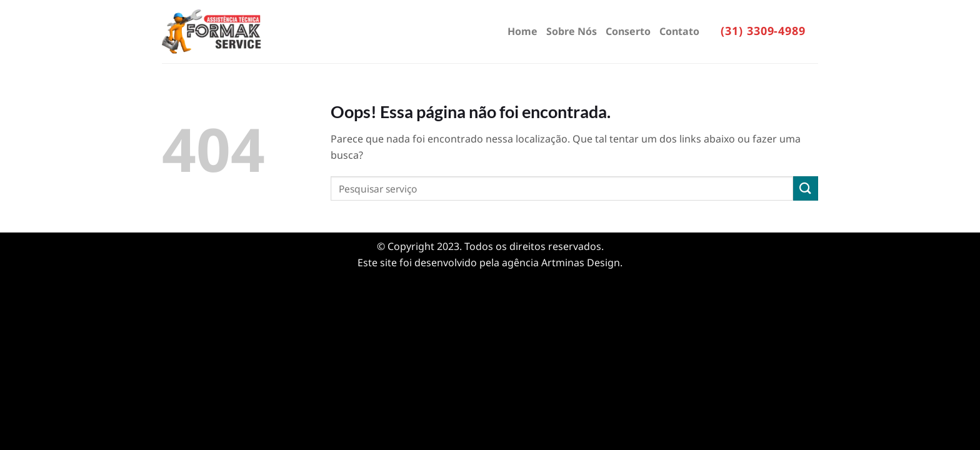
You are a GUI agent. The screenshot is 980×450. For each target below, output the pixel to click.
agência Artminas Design (561, 262)
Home (522, 31)
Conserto (628, 31)
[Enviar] (806, 188)
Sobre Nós (572, 31)
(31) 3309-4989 (763, 31)
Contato (679, 31)
